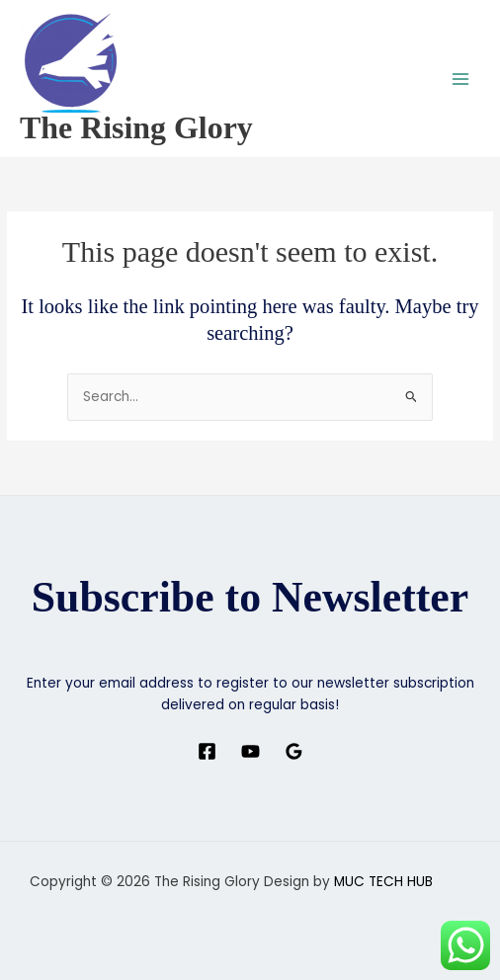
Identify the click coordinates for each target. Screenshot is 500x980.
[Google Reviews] (294, 751)
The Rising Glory (136, 128)
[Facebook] (207, 751)
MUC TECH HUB (383, 882)
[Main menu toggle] (461, 79)
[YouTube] (250, 751)
